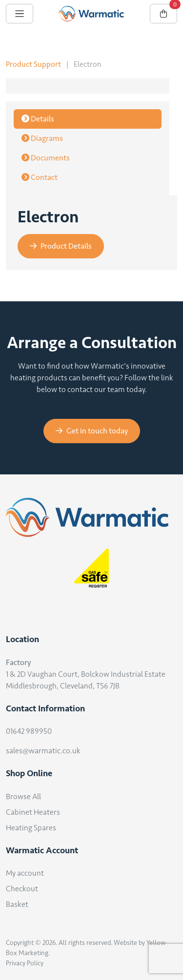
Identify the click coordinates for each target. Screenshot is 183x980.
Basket (17, 904)
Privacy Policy (25, 963)
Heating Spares (31, 828)
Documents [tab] (46, 158)
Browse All (23, 796)
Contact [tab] (40, 177)
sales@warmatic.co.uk (43, 751)
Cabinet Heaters (33, 812)
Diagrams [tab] (42, 138)
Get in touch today (92, 431)
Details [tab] (38, 119)
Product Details (61, 246)
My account (25, 873)
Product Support (33, 64)
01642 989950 (29, 731)
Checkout (22, 889)
